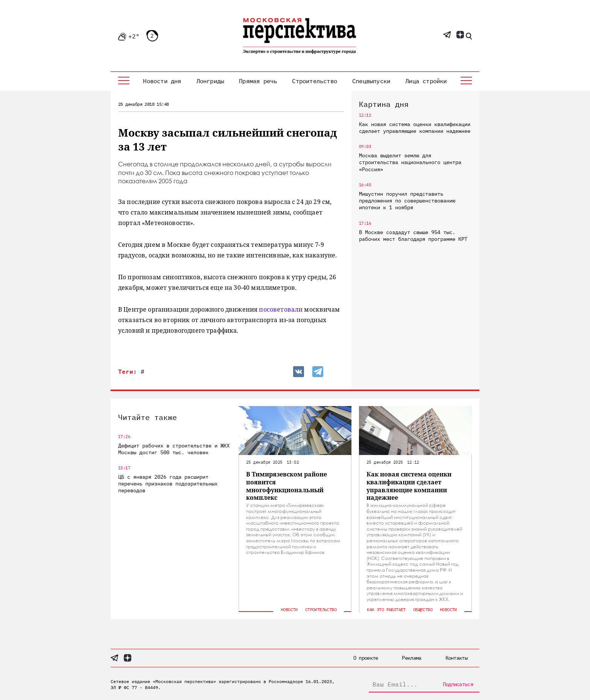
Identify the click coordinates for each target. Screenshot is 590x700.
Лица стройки (426, 81)
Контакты (456, 658)
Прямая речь (258, 81)
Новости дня (162, 81)
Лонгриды (210, 81)
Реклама (411, 658)
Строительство (315, 81)
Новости (289, 609)
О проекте (366, 658)
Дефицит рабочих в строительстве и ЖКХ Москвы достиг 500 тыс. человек (174, 449)
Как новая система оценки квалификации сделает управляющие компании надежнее (415, 128)
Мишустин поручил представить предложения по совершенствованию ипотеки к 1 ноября (407, 201)
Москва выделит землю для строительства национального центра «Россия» (410, 162)
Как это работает (386, 609)
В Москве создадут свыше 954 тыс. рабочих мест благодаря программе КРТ (413, 236)
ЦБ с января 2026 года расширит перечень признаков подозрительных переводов (168, 484)
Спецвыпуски (371, 81)
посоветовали (281, 309)
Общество (423, 609)
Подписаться (458, 684)
